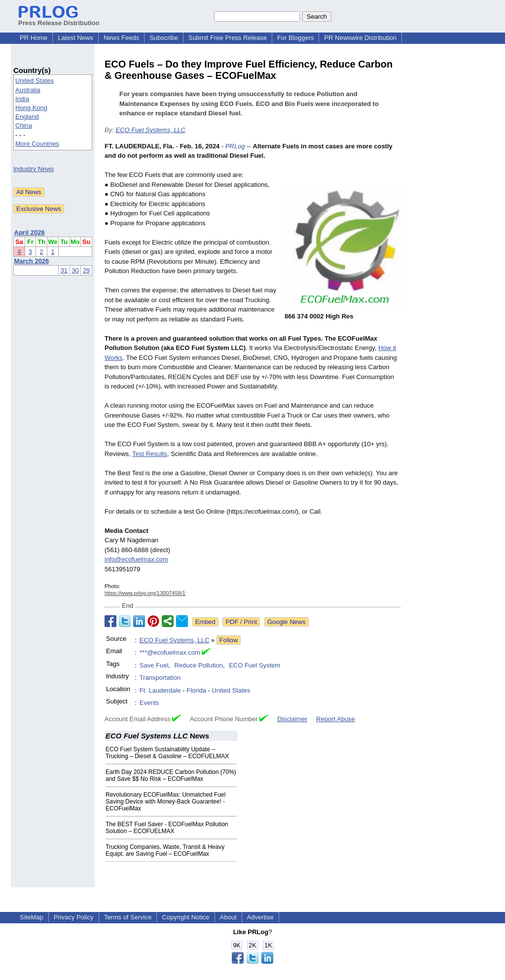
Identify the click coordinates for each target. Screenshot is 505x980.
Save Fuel (154, 665)
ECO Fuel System (254, 665)
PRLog (235, 146)
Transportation (160, 678)
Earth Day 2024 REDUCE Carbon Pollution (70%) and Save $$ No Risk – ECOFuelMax (171, 775)
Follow (229, 640)
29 (86, 270)
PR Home (34, 38)
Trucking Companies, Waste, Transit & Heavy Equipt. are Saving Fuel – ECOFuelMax (165, 850)
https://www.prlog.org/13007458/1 (145, 593)
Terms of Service (128, 917)
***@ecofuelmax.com (170, 652)
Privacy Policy (74, 917)
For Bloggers (295, 38)
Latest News (75, 38)
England (27, 117)
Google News (287, 622)
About (228, 917)
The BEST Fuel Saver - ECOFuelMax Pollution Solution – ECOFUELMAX (167, 828)
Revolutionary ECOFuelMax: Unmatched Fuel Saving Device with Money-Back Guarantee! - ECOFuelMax (165, 802)
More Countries (37, 144)
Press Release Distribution (59, 19)
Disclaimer (292, 719)
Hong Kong (31, 108)
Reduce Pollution (199, 665)
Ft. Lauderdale (160, 690)
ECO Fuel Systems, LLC (150, 130)
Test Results (150, 454)
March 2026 (32, 261)
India (22, 99)
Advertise (260, 917)
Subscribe (164, 38)
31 (64, 270)
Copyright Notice (185, 917)
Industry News (34, 169)
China (24, 125)
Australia (28, 90)
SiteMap (32, 917)
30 (75, 270)
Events (149, 703)
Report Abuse (336, 719)
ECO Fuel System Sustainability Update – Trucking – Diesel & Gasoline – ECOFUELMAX (167, 753)
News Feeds (121, 38)
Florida (196, 690)
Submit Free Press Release (228, 38)
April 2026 (30, 232)
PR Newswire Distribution (360, 38)
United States (35, 81)
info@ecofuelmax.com (136, 559)
